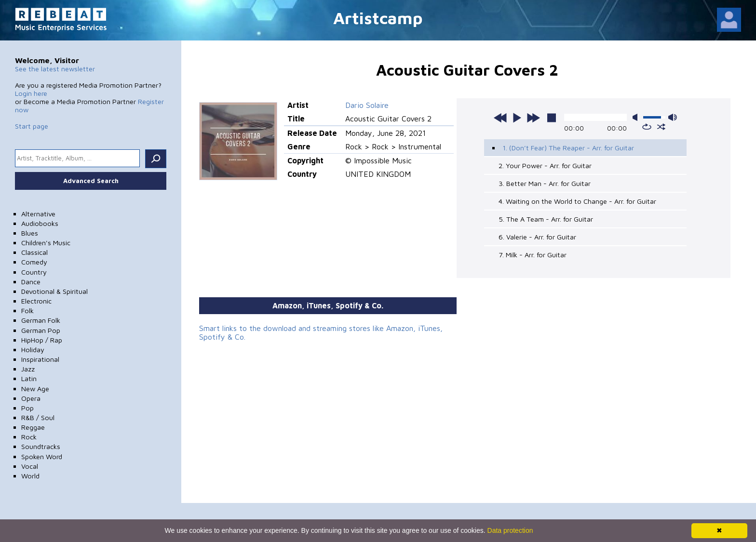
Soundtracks (41, 446)
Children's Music (46, 243)
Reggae (33, 427)
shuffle (661, 127)
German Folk (41, 320)
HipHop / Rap (42, 340)
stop (552, 118)
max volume (673, 117)
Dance (31, 282)
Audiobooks (40, 223)
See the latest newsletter (55, 69)
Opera (31, 398)
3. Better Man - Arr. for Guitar (545, 183)
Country (34, 272)
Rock (29, 437)
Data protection (510, 530)
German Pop (41, 330)
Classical (34, 252)
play (517, 118)
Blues (30, 233)
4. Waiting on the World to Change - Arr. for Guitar (577, 201)
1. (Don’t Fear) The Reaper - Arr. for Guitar (568, 148)
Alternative (38, 214)
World (30, 476)
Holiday (33, 350)
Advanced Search (91, 181)
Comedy (34, 262)
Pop (27, 408)
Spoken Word (42, 456)
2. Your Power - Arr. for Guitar (545, 165)
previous (500, 118)
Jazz (28, 369)
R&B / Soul (38, 417)
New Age (35, 389)
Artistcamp (378, 18)
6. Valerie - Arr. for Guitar (537, 237)
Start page (32, 126)
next (533, 118)
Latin (29, 378)
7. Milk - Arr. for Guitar (533, 255)
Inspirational (40, 359)
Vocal (30, 466)
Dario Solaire (367, 105)
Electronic (36, 301)
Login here (31, 93)
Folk (27, 311)
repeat (647, 127)
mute (637, 117)
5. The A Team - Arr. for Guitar (546, 219)
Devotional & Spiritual (54, 291)
